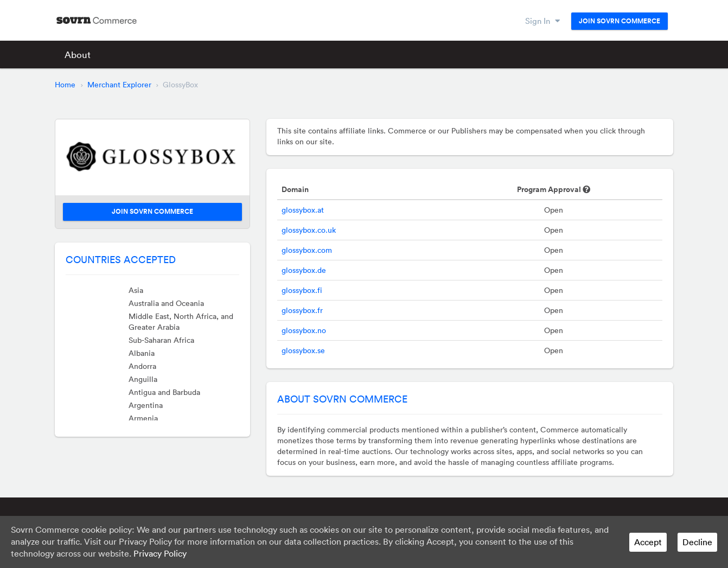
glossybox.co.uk (309, 230)
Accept (648, 542)
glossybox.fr (302, 310)
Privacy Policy (160, 553)
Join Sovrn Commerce (620, 21)
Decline (697, 542)
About (78, 55)
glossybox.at (303, 210)
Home (65, 85)
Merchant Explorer (119, 85)
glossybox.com (307, 250)
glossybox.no (304, 330)
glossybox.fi (302, 290)
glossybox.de (304, 270)
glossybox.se (303, 350)
